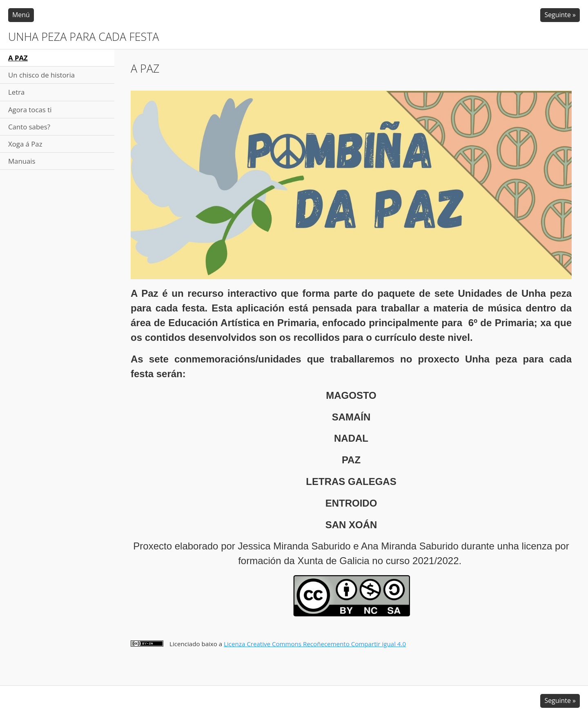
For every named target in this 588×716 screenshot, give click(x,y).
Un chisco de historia (41, 75)
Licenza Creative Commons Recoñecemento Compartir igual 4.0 (315, 644)
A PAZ (18, 58)
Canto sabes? (29, 127)
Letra (16, 92)
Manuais (22, 161)
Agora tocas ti (30, 110)
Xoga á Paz (25, 144)
